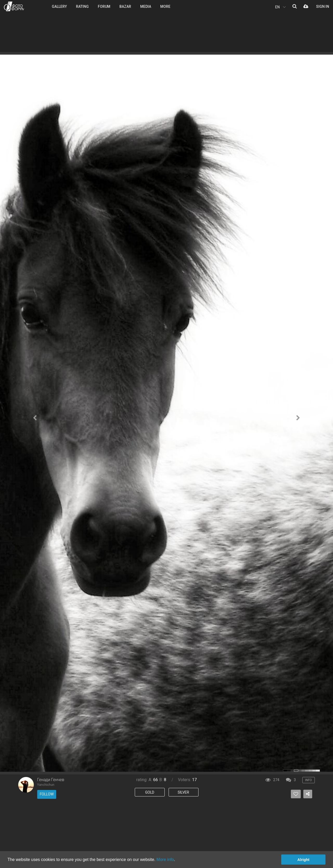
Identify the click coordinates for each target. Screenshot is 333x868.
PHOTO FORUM (14, 6)
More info (165, 860)
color (285, 771)
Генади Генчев (51, 780)
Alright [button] (303, 860)
